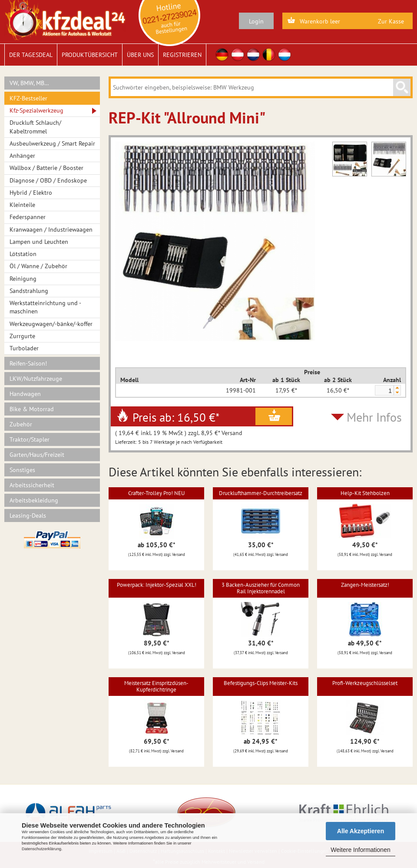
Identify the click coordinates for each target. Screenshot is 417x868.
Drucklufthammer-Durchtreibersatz (261, 493)
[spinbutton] (384, 391)
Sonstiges (22, 470)
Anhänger (22, 156)
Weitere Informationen (360, 850)
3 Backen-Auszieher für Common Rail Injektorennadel (261, 588)
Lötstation (23, 254)
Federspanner (28, 217)
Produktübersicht (90, 55)
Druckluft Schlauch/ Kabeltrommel (35, 127)
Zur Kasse (391, 21)
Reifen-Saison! (28, 363)
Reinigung (23, 279)
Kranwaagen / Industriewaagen (51, 229)
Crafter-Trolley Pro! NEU (156, 493)
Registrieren (182, 55)
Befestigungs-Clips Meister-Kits (261, 683)
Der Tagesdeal (31, 55)
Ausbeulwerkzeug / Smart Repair (52, 143)
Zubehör (21, 424)
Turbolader (24, 348)
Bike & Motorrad (32, 409)
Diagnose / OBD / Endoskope (48, 180)
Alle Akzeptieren (361, 831)
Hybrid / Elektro (31, 193)
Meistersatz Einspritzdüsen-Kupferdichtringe (156, 686)
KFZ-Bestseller (28, 98)
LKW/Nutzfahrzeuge (36, 379)
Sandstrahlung (29, 291)
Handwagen (25, 394)
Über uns (140, 55)
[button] (397, 388)
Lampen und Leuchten (39, 242)
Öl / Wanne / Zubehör (38, 266)
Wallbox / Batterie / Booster (46, 168)
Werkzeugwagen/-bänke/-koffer (51, 324)
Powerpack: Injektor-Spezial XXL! (157, 585)
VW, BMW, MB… (29, 83)
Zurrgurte (22, 336)
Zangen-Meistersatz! (365, 585)
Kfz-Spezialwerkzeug (36, 110)
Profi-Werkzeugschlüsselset (365, 683)
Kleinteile (22, 205)
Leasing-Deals (28, 515)
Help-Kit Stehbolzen (365, 493)
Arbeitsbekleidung (34, 500)
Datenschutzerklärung (41, 849)
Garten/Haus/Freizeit (37, 455)
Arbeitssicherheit (32, 485)
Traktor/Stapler (30, 439)
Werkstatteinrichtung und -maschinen (45, 307)
